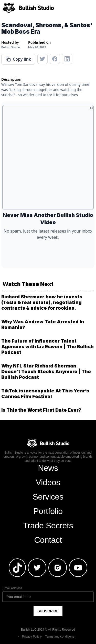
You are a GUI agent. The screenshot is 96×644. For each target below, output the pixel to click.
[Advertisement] (48, 159)
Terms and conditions (60, 637)
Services (48, 497)
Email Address (12, 588)
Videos (48, 482)
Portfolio (48, 511)
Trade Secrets (48, 526)
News (48, 468)
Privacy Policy (31, 637)
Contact (48, 540)
